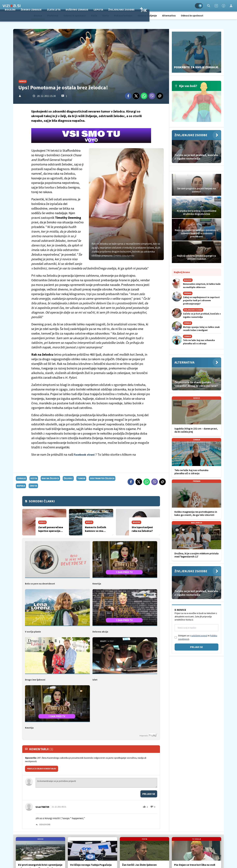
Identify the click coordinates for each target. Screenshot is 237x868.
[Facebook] (224, 6)
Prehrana (53, 15)
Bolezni (49, 6)
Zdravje (33, 6)
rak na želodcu (50, 478)
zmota (33, 486)
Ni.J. (25, 96)
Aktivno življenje (147, 15)
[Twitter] (136, 96)
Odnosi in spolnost (75, 15)
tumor (81, 478)
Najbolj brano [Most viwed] (182, 272)
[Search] (209, 6)
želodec (68, 478)
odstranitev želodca (102, 478)
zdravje (21, 478)
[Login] (231, 6)
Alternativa (169, 15)
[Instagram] (216, 6)
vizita (34, 478)
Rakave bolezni (123, 15)
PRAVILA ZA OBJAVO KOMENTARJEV (42, 768)
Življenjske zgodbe (161, 6)
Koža (94, 15)
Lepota (138, 6)
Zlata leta (93, 6)
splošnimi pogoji (199, 636)
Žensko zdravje (70, 6)
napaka (21, 486)
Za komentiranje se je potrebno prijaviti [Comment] (96, 782)
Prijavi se (149, 793)
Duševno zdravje (116, 6)
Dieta (106, 15)
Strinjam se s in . (198, 637)
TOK (183, 6)
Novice (38, 15)
